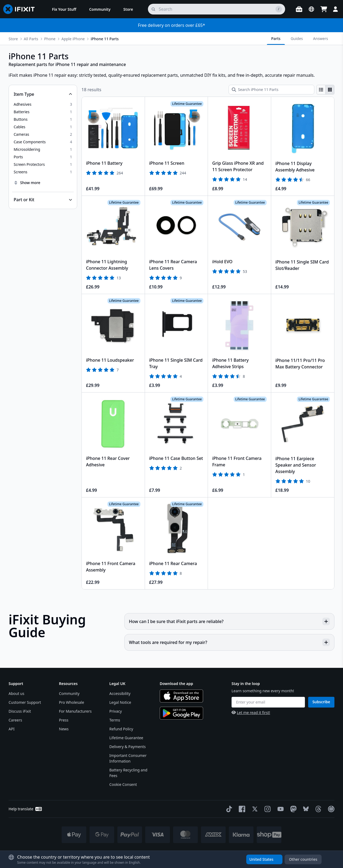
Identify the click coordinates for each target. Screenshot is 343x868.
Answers (320, 39)
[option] (43, 104)
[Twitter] (254, 809)
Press (64, 720)
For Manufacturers (75, 711)
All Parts (31, 39)
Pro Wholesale (72, 702)
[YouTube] (279, 809)
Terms (115, 720)
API (12, 729)
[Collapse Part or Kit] (43, 200)
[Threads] (317, 809)
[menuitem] (64, 9)
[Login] (335, 9)
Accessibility (120, 693)
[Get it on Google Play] (181, 713)
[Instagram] (267, 809)
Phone (50, 39)
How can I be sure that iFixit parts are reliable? (229, 621)
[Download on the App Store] (181, 696)
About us (16, 693)
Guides (297, 39)
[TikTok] (228, 809)
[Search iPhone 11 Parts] (271, 90)
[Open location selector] (311, 9)
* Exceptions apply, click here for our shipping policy (185, 852)
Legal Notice (120, 702)
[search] (217, 9)
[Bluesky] (305, 809)
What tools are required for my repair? (229, 642)
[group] (325, 90)
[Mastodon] (292, 809)
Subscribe (321, 702)
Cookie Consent (123, 784)
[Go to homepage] (21, 9)
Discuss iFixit (20, 711)
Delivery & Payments (128, 747)
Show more (27, 183)
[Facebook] (241, 809)
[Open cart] (324, 9)
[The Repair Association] (330, 809)
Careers (15, 720)
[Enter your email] (268, 702)
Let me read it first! (251, 713)
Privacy (116, 711)
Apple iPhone (73, 39)
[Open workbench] (299, 9)
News (64, 729)
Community (69, 693)
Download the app (176, 684)
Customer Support (25, 702)
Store (13, 39)
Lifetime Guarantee (126, 738)
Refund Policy (121, 729)
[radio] (321, 90)
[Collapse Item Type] (43, 94)
